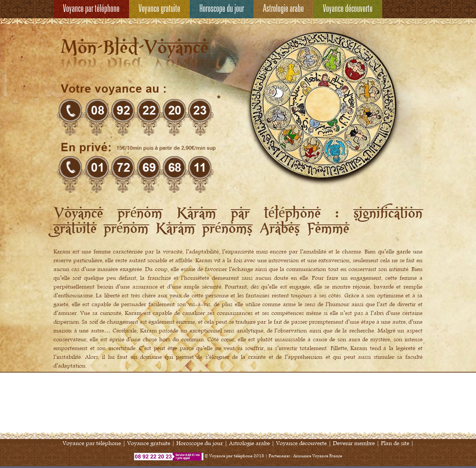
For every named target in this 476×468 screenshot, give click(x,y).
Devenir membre (354, 443)
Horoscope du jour (222, 9)
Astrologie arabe (283, 9)
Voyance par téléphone (91, 9)
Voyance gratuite (159, 9)
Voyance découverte (348, 9)
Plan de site (395, 443)
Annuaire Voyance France (318, 456)
